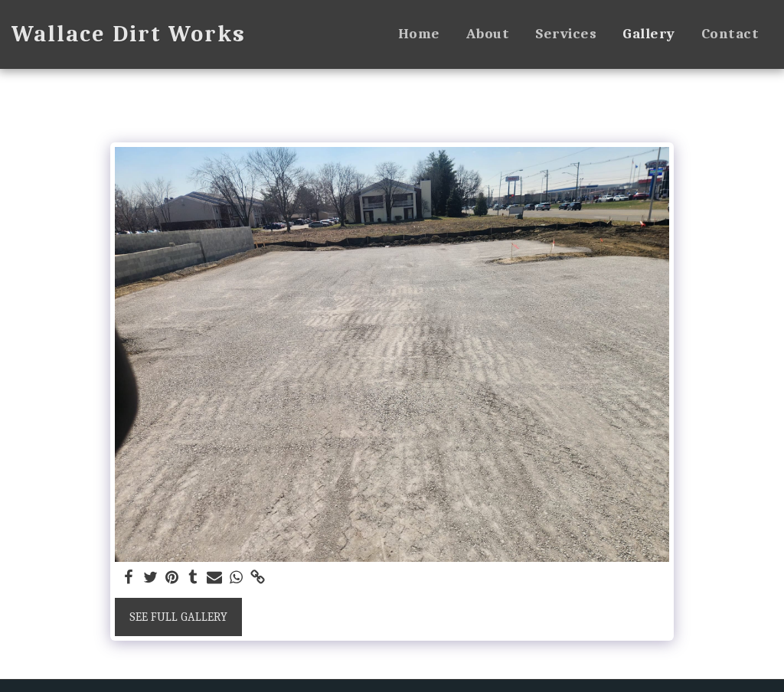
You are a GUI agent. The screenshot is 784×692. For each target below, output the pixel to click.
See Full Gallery (178, 617)
